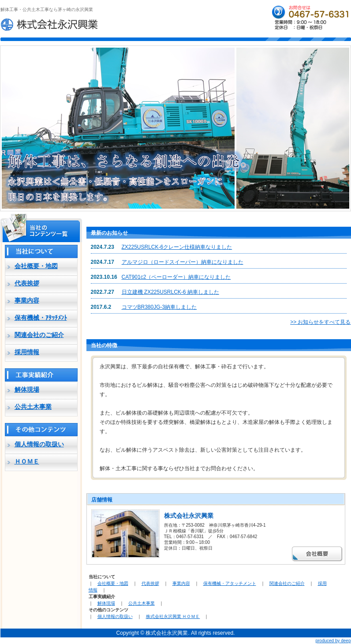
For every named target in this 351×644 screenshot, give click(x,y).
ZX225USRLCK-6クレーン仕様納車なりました (177, 247)
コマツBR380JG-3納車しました (159, 307)
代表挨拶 (27, 283)
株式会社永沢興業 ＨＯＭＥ (173, 616)
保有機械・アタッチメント (230, 583)
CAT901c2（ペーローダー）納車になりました (176, 277)
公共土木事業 (33, 407)
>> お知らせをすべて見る (320, 322)
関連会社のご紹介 (39, 335)
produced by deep (333, 641)
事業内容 (27, 300)
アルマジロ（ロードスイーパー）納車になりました (183, 262)
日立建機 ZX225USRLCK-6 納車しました (170, 292)
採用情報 (27, 352)
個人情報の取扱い (39, 444)
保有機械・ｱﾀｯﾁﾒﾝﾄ (41, 318)
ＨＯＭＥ (27, 461)
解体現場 (27, 389)
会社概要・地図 (36, 266)
